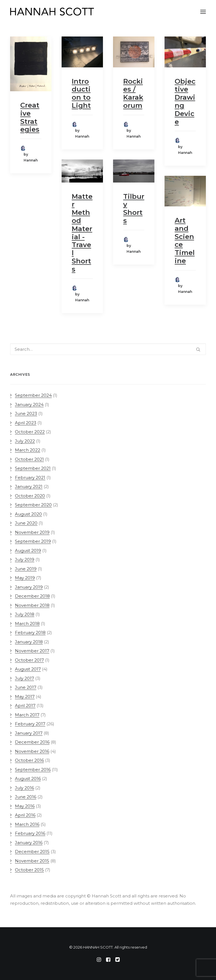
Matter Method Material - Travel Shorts (82, 233)
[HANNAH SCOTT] (52, 12)
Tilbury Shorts (134, 208)
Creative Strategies (30, 117)
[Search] (108, 349)
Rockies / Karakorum (133, 93)
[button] (203, 12)
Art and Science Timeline (185, 241)
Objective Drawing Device (185, 102)
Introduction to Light (81, 93)
